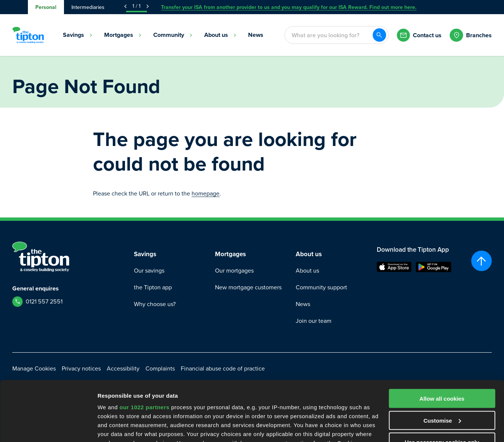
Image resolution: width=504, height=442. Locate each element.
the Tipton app (153, 287)
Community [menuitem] (173, 35)
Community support (321, 287)
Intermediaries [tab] (88, 7)
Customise (442, 358)
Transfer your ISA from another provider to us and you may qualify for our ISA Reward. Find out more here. (289, 7)
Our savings (149, 271)
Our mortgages (234, 271)
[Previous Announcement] (125, 6)
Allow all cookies (442, 336)
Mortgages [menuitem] (123, 35)
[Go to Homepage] (28, 35)
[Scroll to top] (481, 261)
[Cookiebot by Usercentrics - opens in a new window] (48, 427)
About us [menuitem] (220, 35)
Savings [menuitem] (78, 35)
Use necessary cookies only (442, 380)
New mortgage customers (248, 287)
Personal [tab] (46, 7)
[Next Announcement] (148, 6)
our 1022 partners (144, 345)
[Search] (379, 35)
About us (307, 271)
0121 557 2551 (44, 301)
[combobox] (328, 35)
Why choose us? (155, 304)
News (303, 304)
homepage (206, 193)
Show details (115, 427)
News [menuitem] (256, 35)
